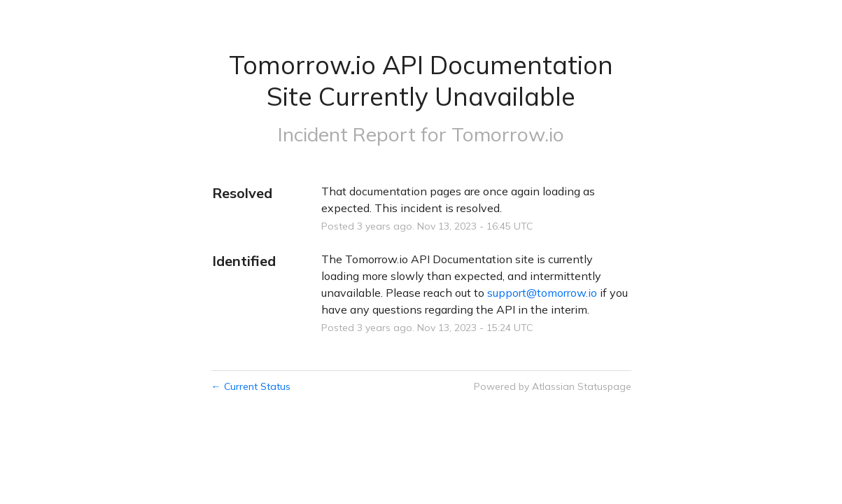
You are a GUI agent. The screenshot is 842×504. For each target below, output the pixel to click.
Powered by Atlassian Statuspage (553, 386)
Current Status (251, 386)
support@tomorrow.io (542, 293)
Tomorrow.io (508, 134)
